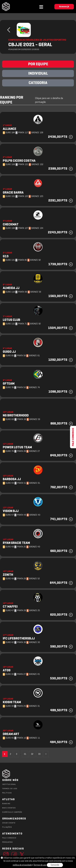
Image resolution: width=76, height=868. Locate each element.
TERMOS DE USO (10, 789)
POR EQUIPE (38, 64)
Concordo (55, 865)
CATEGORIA (38, 83)
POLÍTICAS (7, 793)
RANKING (6, 804)
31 (25, 754)
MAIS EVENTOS (9, 808)
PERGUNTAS (8, 842)
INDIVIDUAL (38, 74)
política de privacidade (22, 865)
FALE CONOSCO (9, 838)
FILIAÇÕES (7, 827)
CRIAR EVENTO (9, 823)
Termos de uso (40, 865)
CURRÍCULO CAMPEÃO (12, 812)
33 (39, 754)
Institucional (9, 784)
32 (32, 754)
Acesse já (64, 7)
